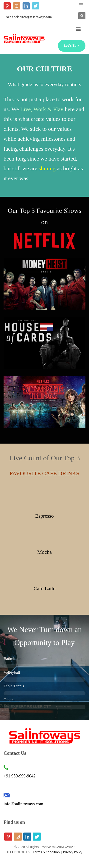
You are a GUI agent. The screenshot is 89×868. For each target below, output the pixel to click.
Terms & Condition (46, 852)
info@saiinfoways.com (23, 804)
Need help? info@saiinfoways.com (29, 17)
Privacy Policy (73, 852)
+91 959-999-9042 (20, 776)
